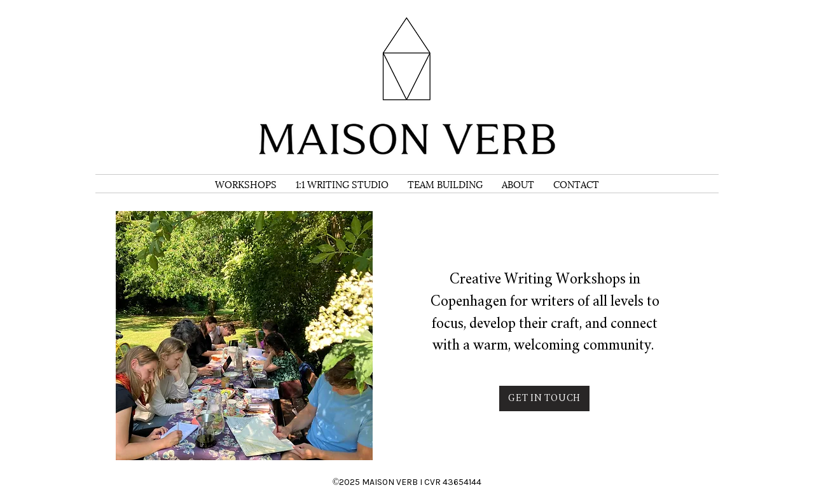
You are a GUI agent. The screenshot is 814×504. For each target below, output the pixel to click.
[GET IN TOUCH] (544, 398)
